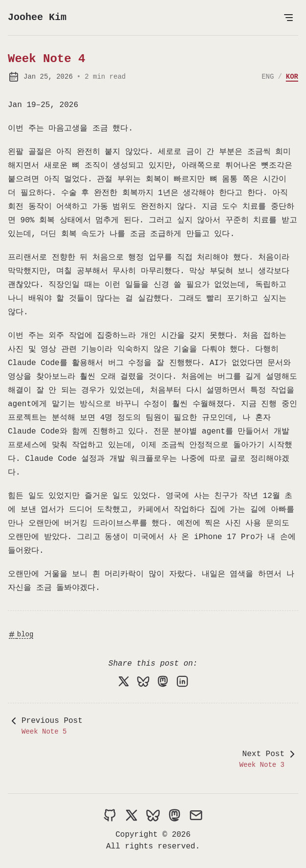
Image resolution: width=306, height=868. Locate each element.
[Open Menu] (288, 18)
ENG (268, 77)
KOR (292, 77)
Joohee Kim (37, 17)
